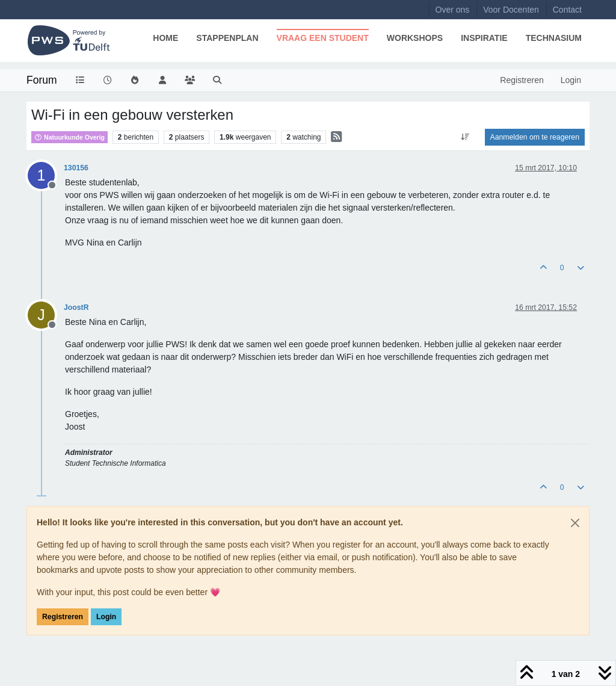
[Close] (575, 523)
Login (106, 617)
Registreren (63, 617)
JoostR (76, 307)
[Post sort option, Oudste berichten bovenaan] (465, 137)
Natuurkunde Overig (69, 137)
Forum (42, 80)
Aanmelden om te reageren (535, 137)
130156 (76, 168)
